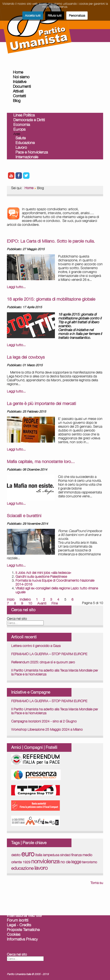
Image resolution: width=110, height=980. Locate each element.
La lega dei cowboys (26, 357)
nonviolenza (45, 861)
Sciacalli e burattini (24, 516)
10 (30, 603)
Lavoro (21, 147)
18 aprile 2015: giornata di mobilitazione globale (51, 299)
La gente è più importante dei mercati (41, 403)
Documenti (22, 86)
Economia (22, 125)
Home (18, 72)
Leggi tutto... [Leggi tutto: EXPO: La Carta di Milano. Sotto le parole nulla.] (16, 287)
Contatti (19, 96)
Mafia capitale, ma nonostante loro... (41, 461)
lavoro (41, 868)
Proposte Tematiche (23, 930)
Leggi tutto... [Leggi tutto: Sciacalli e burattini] (16, 565)
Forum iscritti (18, 920)
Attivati (18, 91)
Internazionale (27, 157)
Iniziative (20, 82)
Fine (55, 603)
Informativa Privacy (22, 939)
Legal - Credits (19, 925)
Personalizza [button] (77, 15)
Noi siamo (21, 77)
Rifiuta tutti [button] (55, 15)
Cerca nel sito (17, 619)
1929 (26, 862)
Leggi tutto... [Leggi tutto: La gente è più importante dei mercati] (16, 449)
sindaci (65, 855)
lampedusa (51, 855)
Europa (19, 129)
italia (39, 855)
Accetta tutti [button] (33, 15)
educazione (22, 868)
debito (16, 855)
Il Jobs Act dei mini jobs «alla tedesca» (43, 573)
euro (28, 854)
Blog (17, 101)
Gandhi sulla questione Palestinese (41, 576)
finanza (76, 855)
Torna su (97, 883)
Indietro (25, 599)
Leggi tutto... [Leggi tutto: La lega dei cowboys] (16, 391)
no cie (65, 862)
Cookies (14, 934)
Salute (21, 138)
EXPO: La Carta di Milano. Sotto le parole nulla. (51, 241)
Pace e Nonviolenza (32, 152)
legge (76, 862)
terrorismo (90, 862)
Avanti (42, 603)
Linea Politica (24, 115)
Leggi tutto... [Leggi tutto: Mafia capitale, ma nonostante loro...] (16, 503)
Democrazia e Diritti (29, 120)
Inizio (11, 599)
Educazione (25, 143)
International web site (24, 915)
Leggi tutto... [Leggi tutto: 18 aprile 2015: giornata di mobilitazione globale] (16, 345)
